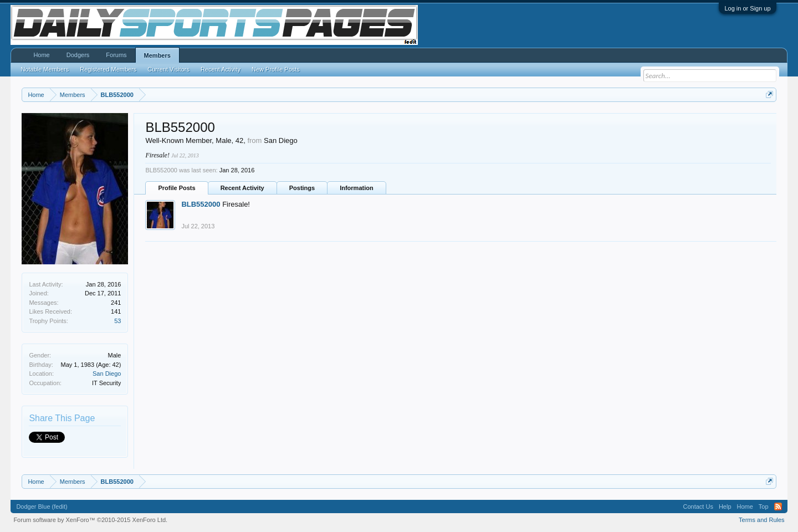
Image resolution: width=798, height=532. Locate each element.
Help (725, 507)
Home (41, 55)
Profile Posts (177, 188)
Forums (116, 55)
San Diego (107, 374)
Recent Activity (242, 188)
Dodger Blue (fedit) (42, 507)
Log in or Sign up (747, 8)
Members (157, 55)
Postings (302, 188)
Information (357, 188)
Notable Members (45, 69)
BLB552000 (201, 204)
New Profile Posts (276, 69)
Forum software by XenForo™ (90, 520)
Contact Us (698, 507)
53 (117, 321)
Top (764, 507)
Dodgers (78, 55)
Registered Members (108, 69)
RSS (778, 507)
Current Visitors (168, 69)
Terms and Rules (762, 520)
